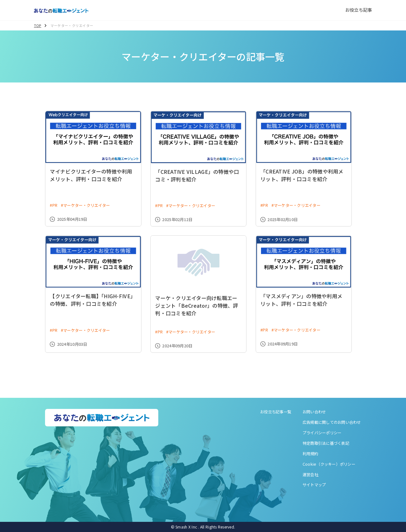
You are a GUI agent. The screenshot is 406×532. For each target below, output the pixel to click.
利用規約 (310, 454)
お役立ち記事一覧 (276, 412)
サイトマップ (314, 485)
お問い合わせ (314, 412)
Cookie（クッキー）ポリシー (329, 464)
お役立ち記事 (359, 10)
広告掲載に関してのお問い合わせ (332, 422)
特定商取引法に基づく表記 (326, 443)
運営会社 (310, 475)
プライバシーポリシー (322, 433)
